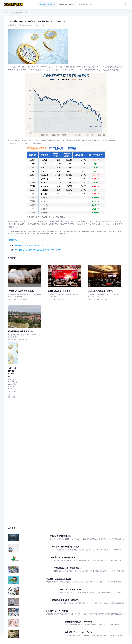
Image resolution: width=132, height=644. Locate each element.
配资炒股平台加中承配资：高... (22, 331)
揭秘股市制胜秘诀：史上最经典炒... (80, 622)
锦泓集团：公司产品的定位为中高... (66, 547)
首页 (5, 13)
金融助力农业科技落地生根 (60, 536)
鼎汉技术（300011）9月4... (72, 589)
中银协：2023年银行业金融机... (64, 557)
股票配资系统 (13, 240)
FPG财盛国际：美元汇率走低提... (67, 568)
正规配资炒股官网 (15, 13)
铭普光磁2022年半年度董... (60, 291)
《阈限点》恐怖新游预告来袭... (22, 291)
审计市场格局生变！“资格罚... (101, 291)
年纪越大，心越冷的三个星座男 (58, 579)
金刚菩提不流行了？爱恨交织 (57, 611)
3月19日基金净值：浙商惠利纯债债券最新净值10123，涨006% (38, 250)
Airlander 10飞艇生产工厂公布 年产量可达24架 (33, 245)
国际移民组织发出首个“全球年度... (65, 600)
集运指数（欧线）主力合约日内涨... (79, 632)
